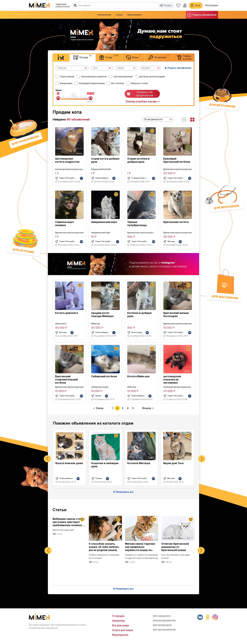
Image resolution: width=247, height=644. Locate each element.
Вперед (148, 408)
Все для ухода (121, 625)
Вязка (133, 57)
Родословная (67, 77)
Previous (47, 459)
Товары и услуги (184, 57)
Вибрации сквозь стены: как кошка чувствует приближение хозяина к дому (69, 524)
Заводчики (119, 621)
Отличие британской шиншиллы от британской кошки (175, 547)
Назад (98, 408)
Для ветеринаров (162, 625)
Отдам (109, 57)
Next (202, 459)
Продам (83, 57)
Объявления (104, 15)
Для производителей (164, 630)
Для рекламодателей (164, 620)
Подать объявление (202, 15)
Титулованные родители (94, 77)
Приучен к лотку (139, 83)
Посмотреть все (123, 492)
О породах (118, 616)
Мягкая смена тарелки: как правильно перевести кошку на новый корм (140, 549)
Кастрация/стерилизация (92, 83)
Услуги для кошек (123, 630)
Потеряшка (159, 57)
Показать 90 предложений (140, 94)
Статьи (119, 15)
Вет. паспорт (118, 83)
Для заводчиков (162, 616)
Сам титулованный (123, 77)
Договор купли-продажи (152, 77)
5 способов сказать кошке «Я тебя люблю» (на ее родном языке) (104, 547)
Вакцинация (66, 83)
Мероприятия (135, 15)
